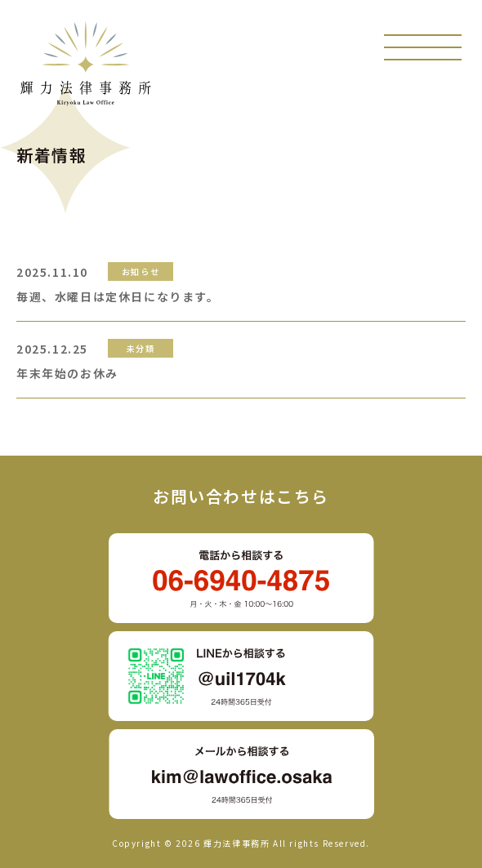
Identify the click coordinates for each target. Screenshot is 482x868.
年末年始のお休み (67, 373)
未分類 (141, 348)
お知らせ (141, 272)
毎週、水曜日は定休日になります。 (118, 296)
